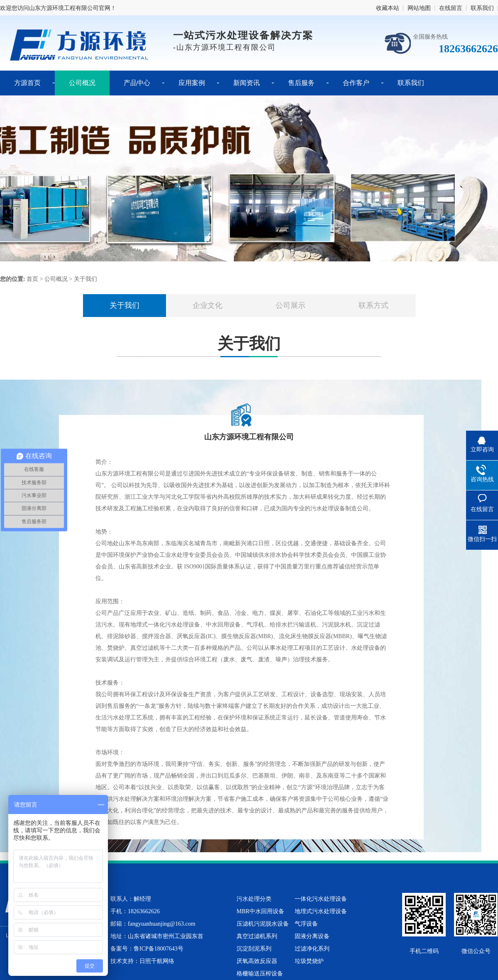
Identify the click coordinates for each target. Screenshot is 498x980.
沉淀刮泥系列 (254, 949)
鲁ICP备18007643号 (159, 949)
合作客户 (356, 83)
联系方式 (373, 305)
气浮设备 (306, 924)
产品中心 (137, 83)
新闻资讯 (247, 83)
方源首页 (27, 83)
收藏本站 (388, 8)
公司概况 (82, 83)
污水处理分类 (254, 899)
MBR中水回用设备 (260, 911)
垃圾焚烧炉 (309, 961)
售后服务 (301, 83)
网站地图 (419, 8)
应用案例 (192, 83)
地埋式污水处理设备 (321, 911)
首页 (32, 279)
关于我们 (85, 279)
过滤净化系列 (312, 949)
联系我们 (482, 8)
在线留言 (451, 8)
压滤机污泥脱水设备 (263, 924)
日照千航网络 (157, 961)
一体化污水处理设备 (321, 899)
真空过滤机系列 (257, 936)
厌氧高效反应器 (257, 961)
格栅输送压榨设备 (260, 974)
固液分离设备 (312, 936)
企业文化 (207, 305)
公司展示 (290, 305)
